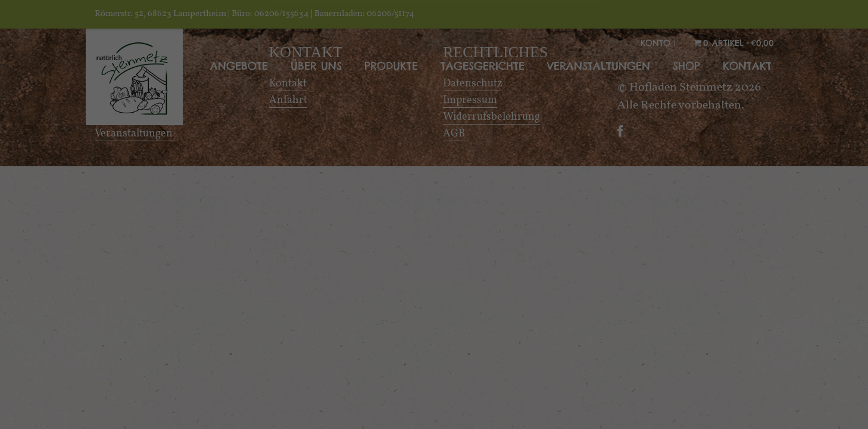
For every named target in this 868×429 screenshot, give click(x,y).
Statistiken (535, 291)
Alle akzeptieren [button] (434, 383)
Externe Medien (336, 319)
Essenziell (319, 291)
